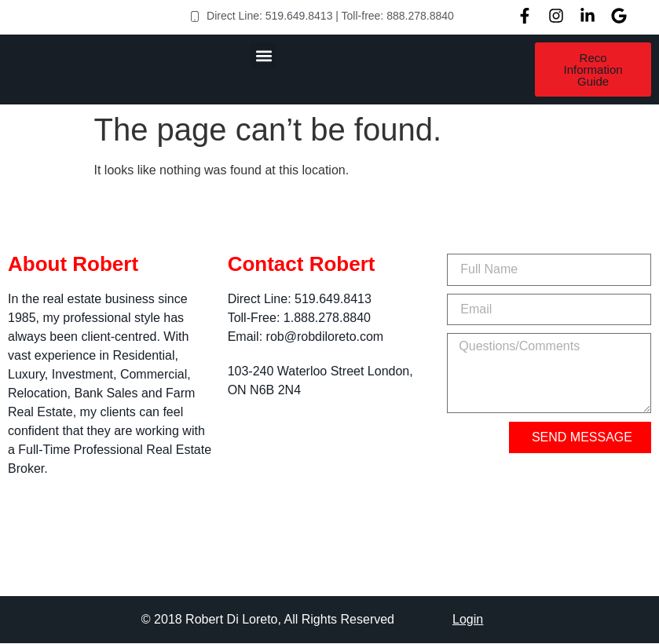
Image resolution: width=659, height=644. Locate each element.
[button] (264, 55)
